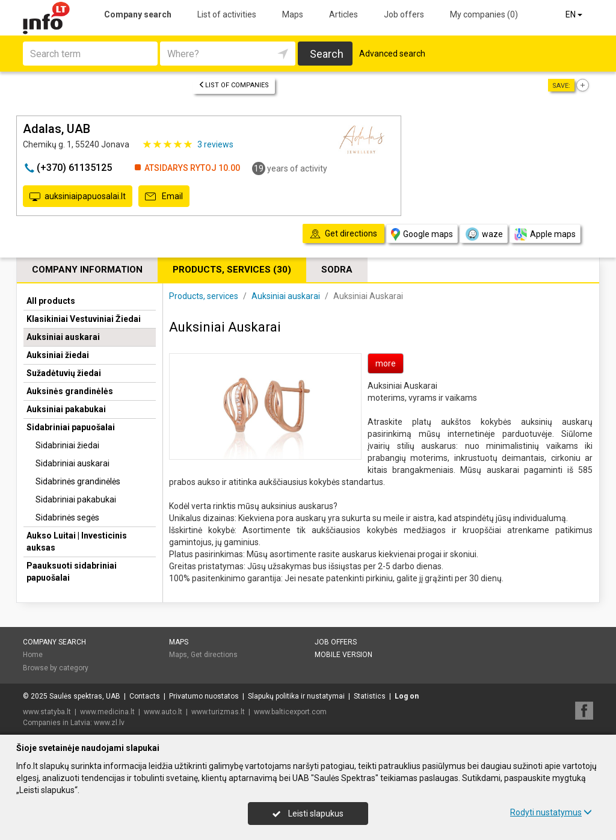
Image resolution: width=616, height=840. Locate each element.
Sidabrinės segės (67, 517)
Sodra (337, 270)
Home (33, 655)
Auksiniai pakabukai (66, 409)
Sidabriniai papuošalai (71, 427)
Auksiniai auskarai (63, 337)
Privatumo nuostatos (204, 696)
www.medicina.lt (107, 712)
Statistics (370, 696)
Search (327, 54)
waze (484, 234)
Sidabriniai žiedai (67, 445)
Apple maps (545, 234)
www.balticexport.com (290, 712)
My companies (484, 14)
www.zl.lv (109, 723)
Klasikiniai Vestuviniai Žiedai (84, 319)
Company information (87, 270)
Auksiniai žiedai (58, 355)
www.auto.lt (163, 712)
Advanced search (392, 54)
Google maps (422, 234)
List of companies (234, 85)
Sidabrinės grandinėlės (78, 481)
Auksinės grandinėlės (70, 391)
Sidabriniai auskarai (72, 463)
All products (51, 301)
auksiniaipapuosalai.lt (78, 197)
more (386, 363)
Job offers (404, 14)
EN (575, 14)
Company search (138, 14)
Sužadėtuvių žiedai (64, 373)
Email (164, 197)
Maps (293, 14)
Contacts (145, 696)
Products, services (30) (232, 270)
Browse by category (56, 668)
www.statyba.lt (47, 712)
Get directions (214, 655)
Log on (407, 696)
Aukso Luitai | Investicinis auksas (77, 542)
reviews (215, 144)
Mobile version (343, 655)
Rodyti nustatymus (551, 812)
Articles (343, 14)
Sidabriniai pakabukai (76, 499)
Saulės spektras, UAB (85, 696)
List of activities (227, 14)
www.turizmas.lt (218, 712)
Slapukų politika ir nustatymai (296, 696)
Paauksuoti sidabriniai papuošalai (72, 572)
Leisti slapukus (308, 814)
